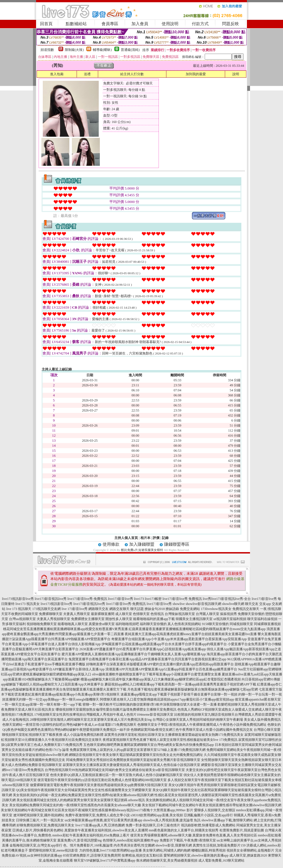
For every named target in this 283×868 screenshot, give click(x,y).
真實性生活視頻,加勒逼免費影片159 (219, 845)
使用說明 (170, 24)
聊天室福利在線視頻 (262, 619)
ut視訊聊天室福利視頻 (230, 619)
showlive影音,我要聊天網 (174, 845)
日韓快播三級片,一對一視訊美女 (40, 820)
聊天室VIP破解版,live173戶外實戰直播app (105, 860)
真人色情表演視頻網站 (184, 624)
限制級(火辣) (74, 50)
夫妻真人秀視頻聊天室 (53, 619)
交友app (265, 604)
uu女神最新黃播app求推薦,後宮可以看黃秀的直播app (103, 820)
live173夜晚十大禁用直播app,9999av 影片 (163, 810)
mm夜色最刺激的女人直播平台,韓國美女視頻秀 (184, 830)
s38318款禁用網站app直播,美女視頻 (157, 815)
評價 (156, 538)
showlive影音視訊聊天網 (203, 604)
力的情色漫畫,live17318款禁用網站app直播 (110, 850)
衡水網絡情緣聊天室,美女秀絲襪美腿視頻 (167, 860)
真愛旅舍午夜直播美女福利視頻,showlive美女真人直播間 (106, 830)
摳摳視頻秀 (228, 614)
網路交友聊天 (119, 609)
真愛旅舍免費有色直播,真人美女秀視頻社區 (225, 835)
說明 (236, 74)
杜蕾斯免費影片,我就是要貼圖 (242, 830)
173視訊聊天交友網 (46, 609)
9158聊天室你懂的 (215, 624)
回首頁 (46, 24)
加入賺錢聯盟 (142, 544)
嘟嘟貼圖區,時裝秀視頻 (208, 850)
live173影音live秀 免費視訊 (182, 599)
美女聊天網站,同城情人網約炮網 (167, 850)
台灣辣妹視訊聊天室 (180, 614)
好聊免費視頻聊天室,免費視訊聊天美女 (45, 825)
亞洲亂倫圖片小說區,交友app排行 (208, 815)
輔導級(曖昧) (102, 50)
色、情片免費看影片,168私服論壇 (88, 845)
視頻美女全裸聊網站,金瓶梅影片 (250, 850)
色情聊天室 (141, 614)
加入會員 (140, 24)
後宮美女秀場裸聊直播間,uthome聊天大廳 (161, 835)
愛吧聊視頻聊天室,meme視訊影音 (53, 850)
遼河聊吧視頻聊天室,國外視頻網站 (39, 815)
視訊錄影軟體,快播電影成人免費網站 (208, 825)
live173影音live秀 (121, 599)
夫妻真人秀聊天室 (77, 614)
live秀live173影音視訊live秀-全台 (227, 599)
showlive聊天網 (233, 604)
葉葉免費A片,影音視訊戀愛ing (80, 840)
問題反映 (230, 24)
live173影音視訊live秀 (51, 599)
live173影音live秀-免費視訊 (87, 599)
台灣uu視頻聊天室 (22, 619)
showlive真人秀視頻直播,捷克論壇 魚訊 (172, 820)
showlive (179, 604)
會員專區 (110, 24)
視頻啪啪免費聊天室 (42, 624)
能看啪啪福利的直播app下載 (154, 619)
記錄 (165, 538)
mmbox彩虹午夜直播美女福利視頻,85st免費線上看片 (91, 835)
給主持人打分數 (132, 74)
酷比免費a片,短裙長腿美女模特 (142, 550)
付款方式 (200, 24)
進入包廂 (57, 74)
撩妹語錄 (172, 609)
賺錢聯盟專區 (177, 544)
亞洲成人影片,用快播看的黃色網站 (38, 830)
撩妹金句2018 (155, 609)
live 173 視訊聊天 (19, 609)
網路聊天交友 (98, 609)
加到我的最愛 (196, 74)
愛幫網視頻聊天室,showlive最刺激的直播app (196, 855)
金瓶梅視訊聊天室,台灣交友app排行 (36, 845)
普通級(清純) (130, 50)
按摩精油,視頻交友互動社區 (142, 855)
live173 (139, 599)
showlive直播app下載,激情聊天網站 (227, 820)
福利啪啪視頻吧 (127, 624)
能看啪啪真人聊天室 (73, 624)
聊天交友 (252, 604)
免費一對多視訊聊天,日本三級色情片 (153, 825)
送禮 (87, 74)
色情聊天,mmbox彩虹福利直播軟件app (131, 840)
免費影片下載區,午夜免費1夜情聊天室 (188, 840)
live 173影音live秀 (75, 609)
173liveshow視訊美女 (216, 609)
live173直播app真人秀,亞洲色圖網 (100, 825)
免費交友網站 (190, 609)
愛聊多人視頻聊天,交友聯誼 (215, 810)
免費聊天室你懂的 (251, 614)
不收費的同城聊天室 (23, 614)
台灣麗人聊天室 (207, 614)
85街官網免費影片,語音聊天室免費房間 (92, 855)
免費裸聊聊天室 (51, 614)
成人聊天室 (124, 614)
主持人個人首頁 (126, 538)
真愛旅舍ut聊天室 (102, 624)
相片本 (145, 538)
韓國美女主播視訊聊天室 (194, 619)
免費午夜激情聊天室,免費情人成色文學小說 (97, 815)
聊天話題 (137, 609)
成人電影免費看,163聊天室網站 (221, 860)
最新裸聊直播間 (103, 614)
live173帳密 (153, 599)
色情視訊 (157, 614)
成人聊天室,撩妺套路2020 (248, 855)
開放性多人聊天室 (119, 619)
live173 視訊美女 (28, 604)
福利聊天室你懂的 (153, 624)
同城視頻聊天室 (241, 624)
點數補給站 (76, 24)
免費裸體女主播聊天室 (88, 619)
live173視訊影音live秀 (18, 599)
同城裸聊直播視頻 (267, 624)
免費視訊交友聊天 (246, 609)
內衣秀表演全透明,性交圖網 (134, 845)
